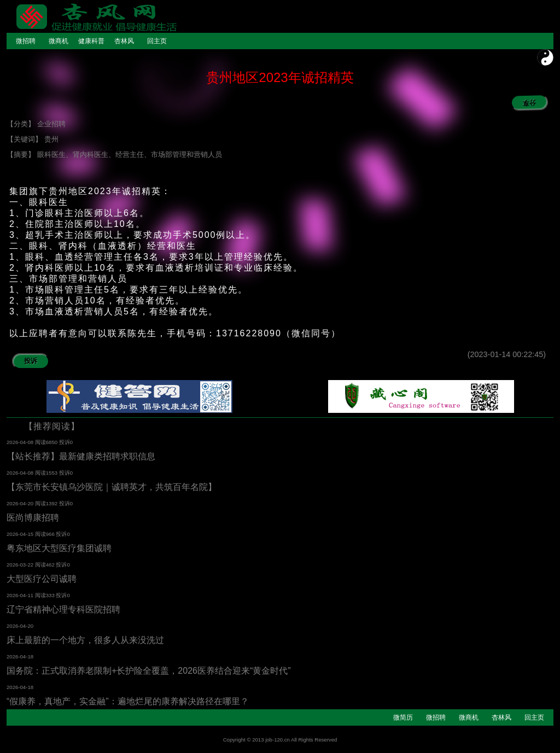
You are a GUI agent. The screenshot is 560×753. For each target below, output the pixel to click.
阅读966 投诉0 (52, 534)
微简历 (403, 717)
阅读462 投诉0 (52, 565)
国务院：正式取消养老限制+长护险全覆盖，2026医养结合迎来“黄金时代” (149, 671)
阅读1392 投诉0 (54, 503)
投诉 (31, 361)
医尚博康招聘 (33, 518)
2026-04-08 (21, 442)
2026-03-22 (21, 565)
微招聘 (26, 41)
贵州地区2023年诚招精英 (280, 77)
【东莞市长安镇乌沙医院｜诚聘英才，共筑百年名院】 (112, 487)
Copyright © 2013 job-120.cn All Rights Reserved (280, 740)
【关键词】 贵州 (33, 139)
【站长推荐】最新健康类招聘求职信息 (81, 456)
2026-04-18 (20, 656)
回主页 (157, 41)
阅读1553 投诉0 (54, 473)
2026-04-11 (21, 595)
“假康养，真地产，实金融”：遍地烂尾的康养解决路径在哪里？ (128, 701)
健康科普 (91, 41)
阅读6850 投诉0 (54, 442)
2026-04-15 (21, 534)
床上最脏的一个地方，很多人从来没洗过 (85, 640)
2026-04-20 (21, 503)
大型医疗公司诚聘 (42, 579)
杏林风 (124, 41)
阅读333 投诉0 (52, 595)
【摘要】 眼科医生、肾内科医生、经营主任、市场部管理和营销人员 (114, 154)
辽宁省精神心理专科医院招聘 (63, 609)
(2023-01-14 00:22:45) (511, 354)
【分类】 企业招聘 (36, 124)
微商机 (59, 41)
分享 (523, 102)
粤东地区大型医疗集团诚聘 (59, 548)
